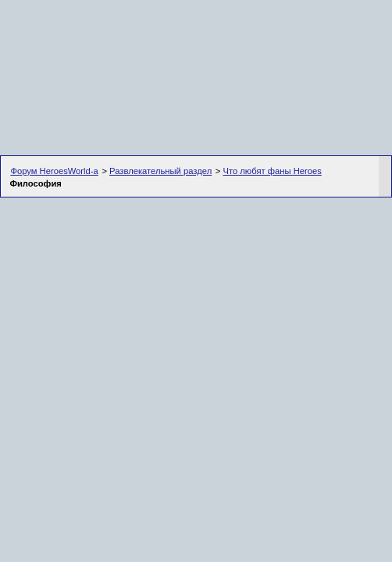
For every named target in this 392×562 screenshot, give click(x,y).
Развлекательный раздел (160, 171)
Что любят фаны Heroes (272, 171)
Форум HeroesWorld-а (54, 171)
